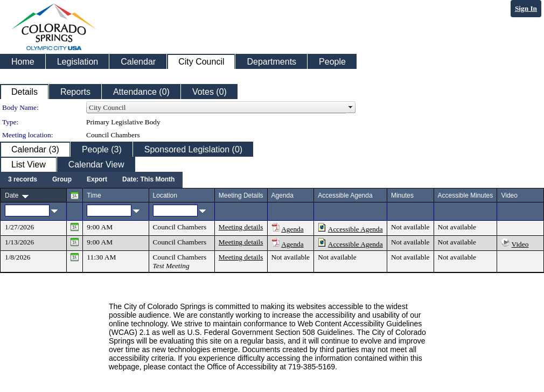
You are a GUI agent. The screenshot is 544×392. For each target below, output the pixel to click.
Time (94, 195)
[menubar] (91, 180)
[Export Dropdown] (97, 180)
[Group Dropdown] (62, 180)
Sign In (526, 8)
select (351, 108)
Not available (410, 227)
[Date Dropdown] (148, 180)
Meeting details (241, 227)
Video (520, 244)
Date (12, 195)
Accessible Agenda (355, 229)
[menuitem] (23, 180)
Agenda (292, 229)
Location (165, 195)
